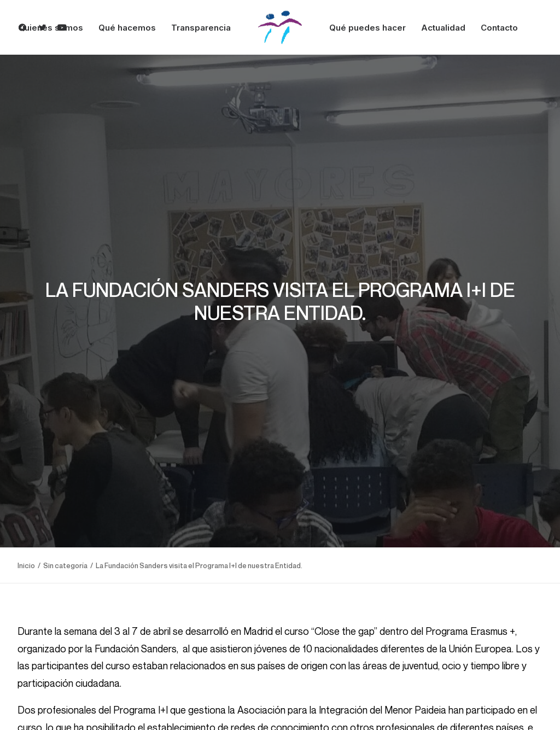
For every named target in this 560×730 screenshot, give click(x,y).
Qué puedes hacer (367, 28)
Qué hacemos (127, 28)
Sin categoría (65, 562)
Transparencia (201, 28)
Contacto (499, 28)
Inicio (26, 562)
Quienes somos (51, 28)
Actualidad (443, 28)
